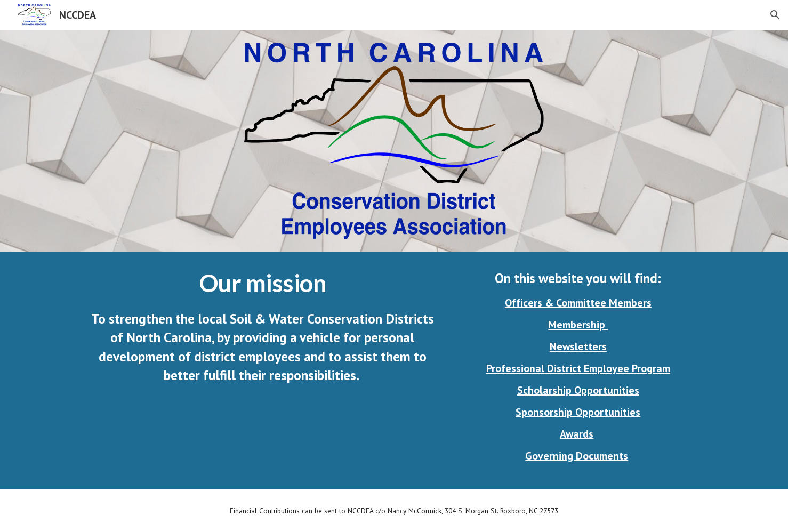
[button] (775, 15)
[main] (263, 327)
